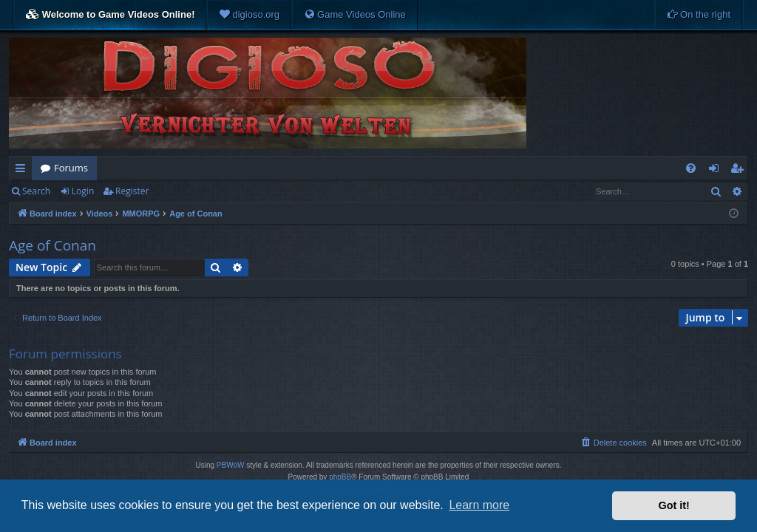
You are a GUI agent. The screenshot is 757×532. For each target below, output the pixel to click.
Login (83, 191)
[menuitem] (249, 15)
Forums (71, 168)
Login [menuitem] (717, 171)
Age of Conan (52, 245)
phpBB (340, 477)
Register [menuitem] (740, 171)
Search (36, 191)
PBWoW (231, 465)
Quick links (23, 171)
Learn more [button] (479, 505)
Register (132, 191)
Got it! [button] (674, 505)
